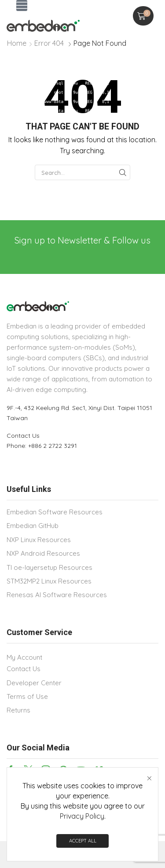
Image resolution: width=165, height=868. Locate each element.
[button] (22, 6)
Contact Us (23, 436)
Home (17, 43)
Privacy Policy (82, 817)
